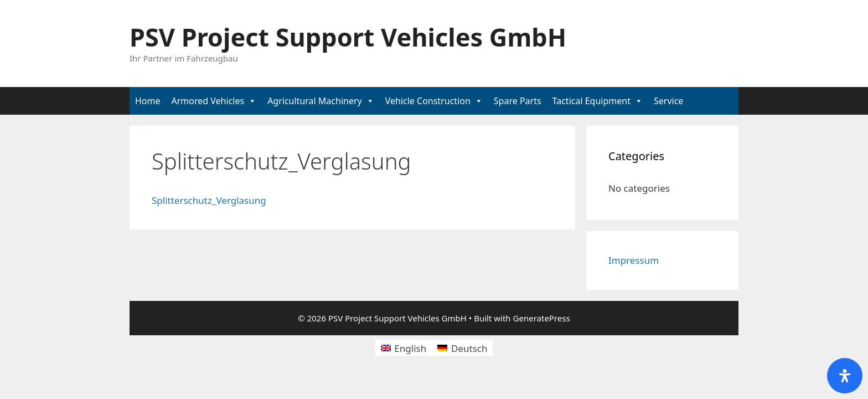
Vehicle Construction (428, 101)
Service (668, 101)
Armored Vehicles (208, 101)
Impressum (634, 260)
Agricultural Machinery (315, 101)
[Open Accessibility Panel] (845, 376)
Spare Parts (518, 101)
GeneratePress (542, 318)
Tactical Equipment (591, 101)
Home (148, 101)
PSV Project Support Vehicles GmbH (348, 37)
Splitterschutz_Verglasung (209, 200)
